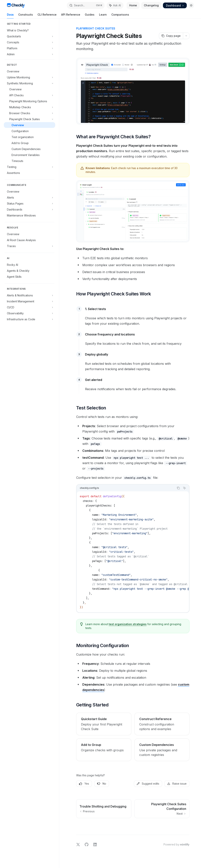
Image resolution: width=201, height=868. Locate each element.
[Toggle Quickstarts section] (30, 36)
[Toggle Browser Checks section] (30, 113)
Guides (90, 16)
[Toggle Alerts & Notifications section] (30, 295)
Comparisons (120, 16)
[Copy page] (171, 36)
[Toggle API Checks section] (30, 95)
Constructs (26, 16)
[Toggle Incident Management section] (30, 301)
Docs (10, 16)
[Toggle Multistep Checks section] (30, 107)
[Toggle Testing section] (30, 167)
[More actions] (186, 36)
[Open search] (86, 5)
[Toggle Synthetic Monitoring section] (30, 83)
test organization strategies (128, 624)
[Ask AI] (184, 488)
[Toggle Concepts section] (30, 42)
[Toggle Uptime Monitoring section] (30, 77)
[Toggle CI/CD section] (30, 307)
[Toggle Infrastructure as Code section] (30, 319)
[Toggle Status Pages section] (30, 203)
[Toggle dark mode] (191, 5)
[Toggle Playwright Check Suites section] (30, 119)
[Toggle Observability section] (30, 313)
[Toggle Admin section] (30, 54)
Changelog (151, 5)
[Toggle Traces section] (30, 246)
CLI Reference (47, 16)
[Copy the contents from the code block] (178, 488)
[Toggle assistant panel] (115, 5)
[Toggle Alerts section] (30, 197)
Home (133, 5)
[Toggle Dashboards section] (30, 209)
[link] (104, 724)
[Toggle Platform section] (30, 48)
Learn (103, 16)
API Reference (71, 16)
